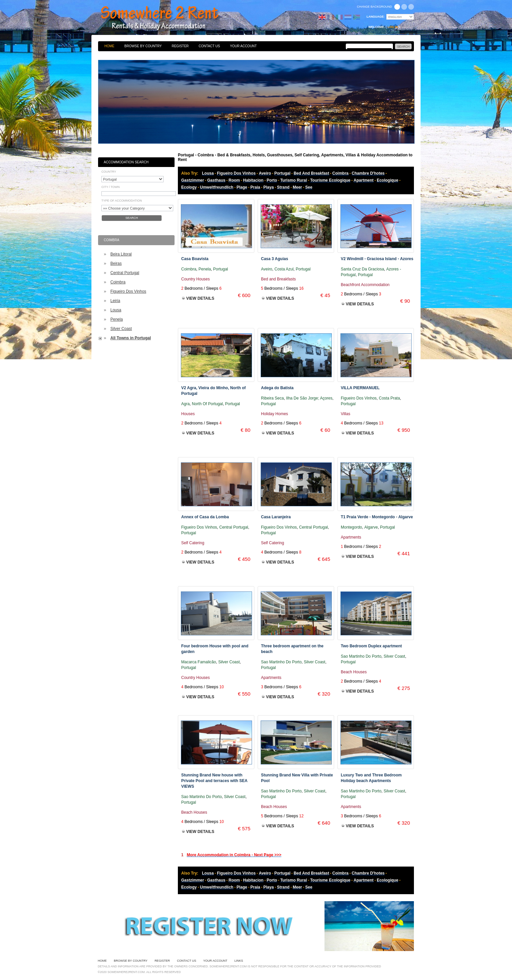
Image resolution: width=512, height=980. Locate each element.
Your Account (244, 46)
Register (180, 46)
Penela (117, 319)
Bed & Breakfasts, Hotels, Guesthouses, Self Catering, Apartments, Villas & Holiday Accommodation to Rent (167, 18)
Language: (376, 17)
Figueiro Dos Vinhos (128, 291)
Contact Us (209, 46)
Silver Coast (121, 329)
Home (109, 46)
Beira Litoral (121, 254)
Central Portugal (125, 273)
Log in (393, 27)
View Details (200, 298)
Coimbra (118, 282)
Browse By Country (143, 46)
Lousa (116, 310)
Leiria (115, 301)
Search (132, 218)
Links (239, 961)
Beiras (116, 263)
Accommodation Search (126, 162)
